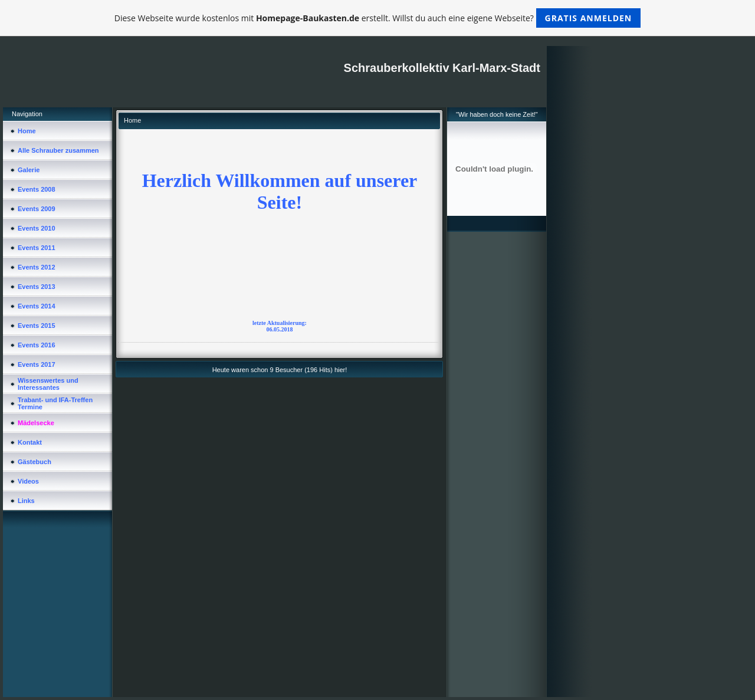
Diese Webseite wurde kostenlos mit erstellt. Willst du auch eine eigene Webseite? (378, 18)
